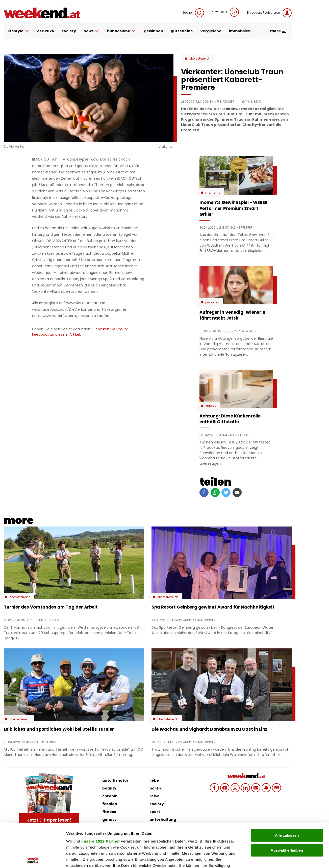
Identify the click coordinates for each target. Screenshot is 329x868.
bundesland (122, 31)
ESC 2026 (46, 31)
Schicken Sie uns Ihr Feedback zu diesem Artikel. (80, 332)
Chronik (211, 406)
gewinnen (154, 31)
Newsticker (225, 12)
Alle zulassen (287, 790)
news (92, 31)
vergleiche (211, 31)
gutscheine (182, 31)
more (278, 31)
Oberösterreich (200, 59)
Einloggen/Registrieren (269, 13)
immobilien (240, 31)
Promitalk (212, 302)
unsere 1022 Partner (101, 796)
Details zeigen (269, 858)
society (69, 31)
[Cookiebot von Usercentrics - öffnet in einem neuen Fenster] (33, 858)
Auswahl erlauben (287, 805)
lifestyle (19, 31)
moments (213, 193)
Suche (193, 13)
